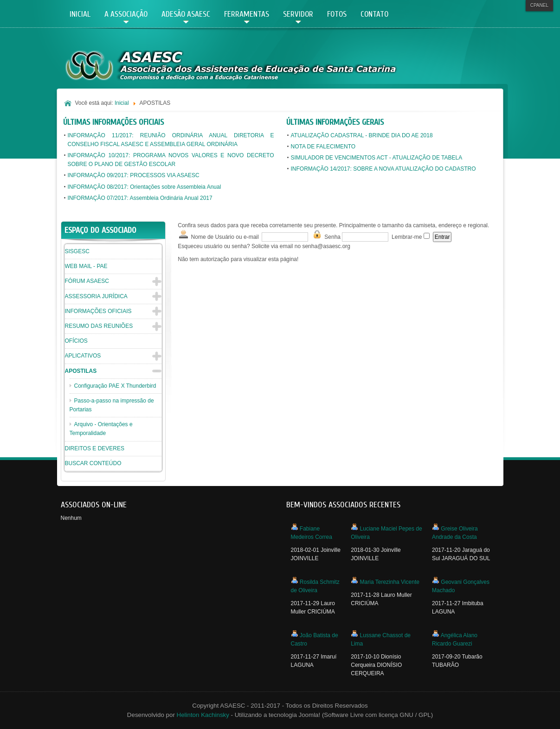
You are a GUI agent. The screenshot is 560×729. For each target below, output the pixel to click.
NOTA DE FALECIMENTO (323, 147)
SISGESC (77, 251)
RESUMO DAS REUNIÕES (99, 326)
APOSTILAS (81, 371)
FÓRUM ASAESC (87, 281)
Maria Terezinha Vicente (390, 582)
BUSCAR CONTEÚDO (93, 463)
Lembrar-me (407, 237)
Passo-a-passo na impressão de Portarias (112, 405)
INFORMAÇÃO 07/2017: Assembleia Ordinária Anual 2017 (140, 198)
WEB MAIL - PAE (86, 266)
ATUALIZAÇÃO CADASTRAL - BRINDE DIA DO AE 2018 (362, 135)
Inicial (122, 103)
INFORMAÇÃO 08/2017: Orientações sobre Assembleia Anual (145, 187)
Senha (326, 235)
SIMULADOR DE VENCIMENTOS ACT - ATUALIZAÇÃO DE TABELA (377, 158)
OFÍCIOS (76, 341)
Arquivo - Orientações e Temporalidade (101, 429)
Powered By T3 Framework (486, 709)
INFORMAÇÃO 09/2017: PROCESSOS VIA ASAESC (134, 175)
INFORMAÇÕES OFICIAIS (98, 311)
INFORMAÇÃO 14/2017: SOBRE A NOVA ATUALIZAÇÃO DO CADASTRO (383, 169)
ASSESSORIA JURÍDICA (96, 296)
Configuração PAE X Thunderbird (115, 386)
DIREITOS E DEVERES (95, 448)
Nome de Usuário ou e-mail (218, 235)
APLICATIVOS (83, 356)
